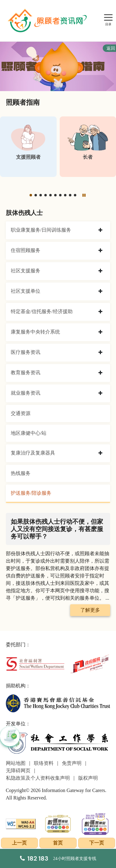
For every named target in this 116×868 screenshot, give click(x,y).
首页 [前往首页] (58, 843)
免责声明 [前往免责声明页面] (72, 763)
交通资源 (21, 413)
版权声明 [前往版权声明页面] (88, 778)
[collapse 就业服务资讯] (100, 393)
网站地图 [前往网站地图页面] (16, 763)
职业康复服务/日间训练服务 (41, 230)
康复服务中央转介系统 (35, 332)
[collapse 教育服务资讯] (100, 373)
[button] (31, 195)
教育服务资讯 (26, 373)
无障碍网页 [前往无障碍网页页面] (18, 771)
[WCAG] (21, 823)
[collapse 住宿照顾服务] (100, 251)
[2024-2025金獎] (58, 823)
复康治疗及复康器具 (33, 453)
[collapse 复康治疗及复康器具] (100, 453)
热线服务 (21, 473)
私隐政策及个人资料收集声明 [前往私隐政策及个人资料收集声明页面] (38, 778)
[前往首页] (48, 21)
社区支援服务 (26, 271)
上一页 (19, 843)
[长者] (88, 147)
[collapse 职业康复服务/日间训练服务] (100, 230)
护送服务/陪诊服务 (31, 493)
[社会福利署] (35, 663)
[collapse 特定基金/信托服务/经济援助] (100, 312)
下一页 (97, 843)
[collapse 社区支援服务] (100, 271)
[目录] (108, 18)
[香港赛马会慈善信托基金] (58, 703)
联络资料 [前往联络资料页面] (44, 763)
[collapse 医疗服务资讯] (100, 353)
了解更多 (90, 610)
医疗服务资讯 (26, 352)
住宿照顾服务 (26, 250)
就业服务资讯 (26, 393)
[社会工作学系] (58, 743)
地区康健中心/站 (29, 433)
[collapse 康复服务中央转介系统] (100, 332)
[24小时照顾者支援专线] (58, 858)
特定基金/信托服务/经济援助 (42, 311)
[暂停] (84, 195)
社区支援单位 (26, 291)
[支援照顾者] (28, 147)
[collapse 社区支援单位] (100, 291)
